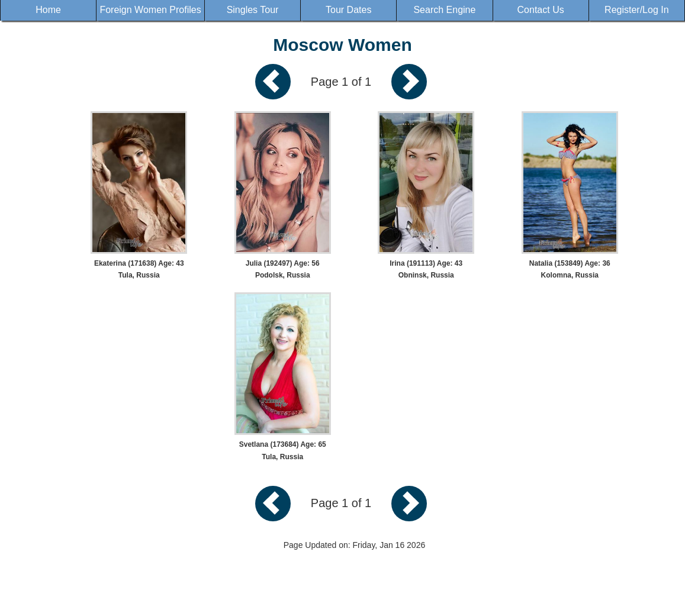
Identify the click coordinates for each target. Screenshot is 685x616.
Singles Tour (253, 10)
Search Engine (444, 10)
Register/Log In (637, 10)
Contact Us (541, 10)
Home (48, 10)
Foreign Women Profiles (150, 10)
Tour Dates (348, 10)
